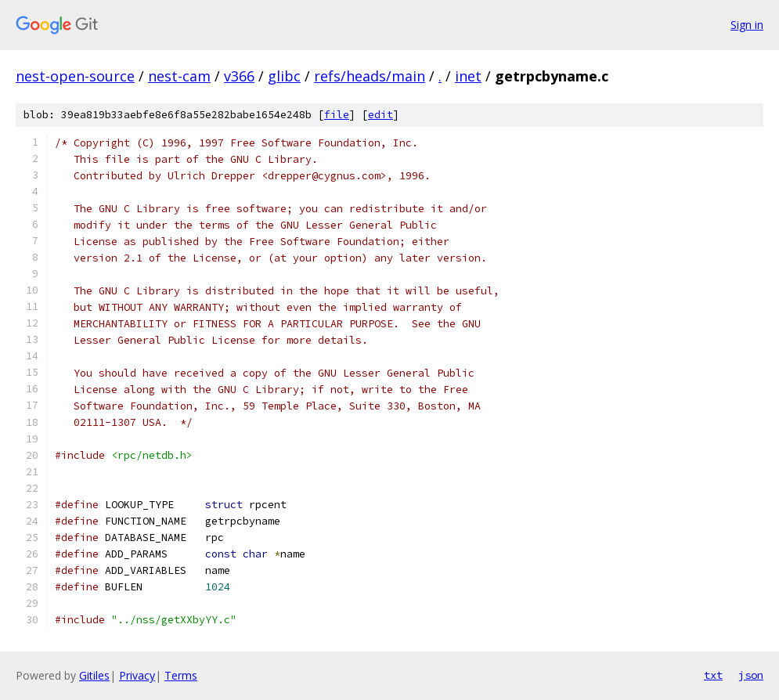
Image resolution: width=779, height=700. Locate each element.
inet (468, 76)
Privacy (137, 675)
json (751, 675)
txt (713, 675)
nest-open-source (75, 76)
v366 (239, 76)
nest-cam (179, 76)
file (337, 115)
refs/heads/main (370, 76)
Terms (181, 675)
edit (380, 115)
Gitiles (94, 675)
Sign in (747, 25)
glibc (284, 76)
